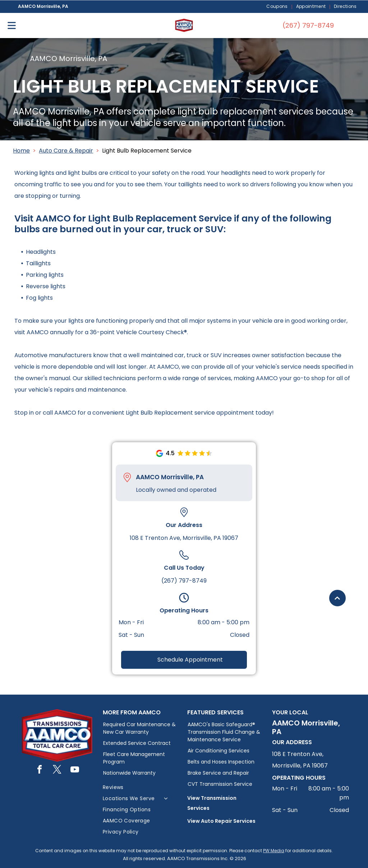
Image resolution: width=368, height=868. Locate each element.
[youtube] (75, 771)
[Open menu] (12, 25)
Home (21, 151)
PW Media (274, 851)
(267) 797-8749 (184, 581)
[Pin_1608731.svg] (127, 477)
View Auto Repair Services (221, 821)
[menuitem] (277, 7)
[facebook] (40, 771)
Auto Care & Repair (66, 151)
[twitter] (57, 771)
